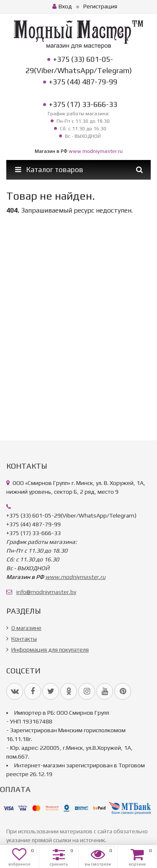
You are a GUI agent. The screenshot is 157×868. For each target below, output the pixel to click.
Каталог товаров (49, 170)
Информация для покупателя (50, 650)
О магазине (26, 628)
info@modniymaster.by (46, 592)
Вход (62, 6)
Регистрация (100, 6)
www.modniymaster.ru (96, 151)
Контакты (24, 639)
